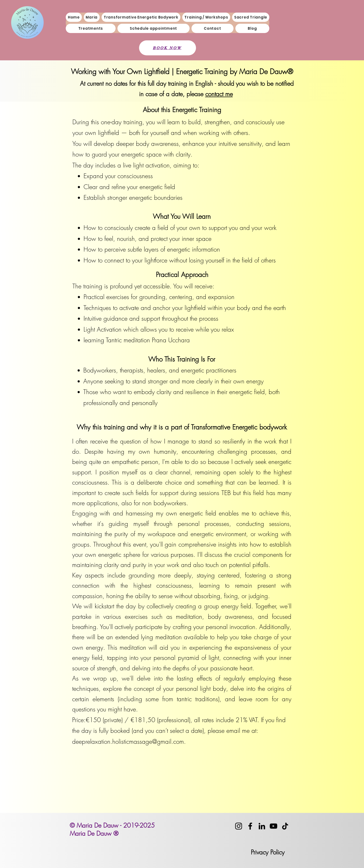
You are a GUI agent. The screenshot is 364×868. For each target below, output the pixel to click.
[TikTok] (285, 826)
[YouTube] (273, 826)
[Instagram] (239, 826)
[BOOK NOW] (168, 48)
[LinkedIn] (262, 826)
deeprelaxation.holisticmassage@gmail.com (128, 742)
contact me (219, 94)
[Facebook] (250, 826)
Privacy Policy (268, 852)
